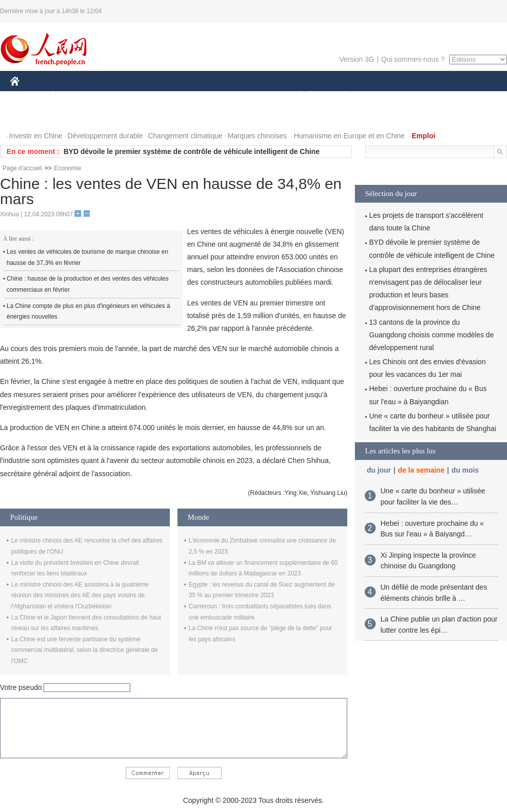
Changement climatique (185, 136)
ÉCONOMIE (71, 95)
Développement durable (105, 136)
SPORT (381, 95)
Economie (68, 168)
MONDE (118, 95)
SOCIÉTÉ (296, 95)
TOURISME (424, 95)
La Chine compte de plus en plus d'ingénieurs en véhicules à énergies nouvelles (88, 312)
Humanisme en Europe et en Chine (349, 136)
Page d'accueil (22, 168)
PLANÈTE (340, 95)
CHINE (28, 95)
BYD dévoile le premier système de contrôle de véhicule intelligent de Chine (191, 151)
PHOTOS (31, 116)
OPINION (472, 95)
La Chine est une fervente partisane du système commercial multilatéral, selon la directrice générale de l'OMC (84, 650)
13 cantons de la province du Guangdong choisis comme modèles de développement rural (431, 335)
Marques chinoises (257, 136)
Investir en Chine (36, 136)
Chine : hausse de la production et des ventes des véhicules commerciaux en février (88, 284)
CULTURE (250, 95)
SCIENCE (205, 95)
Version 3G (357, 59)
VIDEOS (72, 116)
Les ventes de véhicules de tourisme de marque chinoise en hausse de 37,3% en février (87, 257)
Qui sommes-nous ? (413, 59)
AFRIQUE (160, 95)
